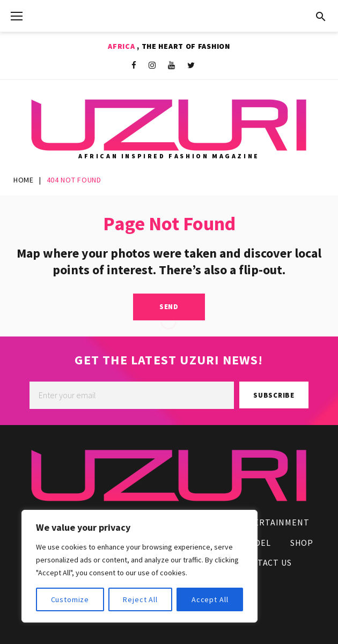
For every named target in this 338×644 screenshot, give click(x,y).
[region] (139, 566)
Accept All (210, 599)
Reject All (140, 599)
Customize (70, 599)
